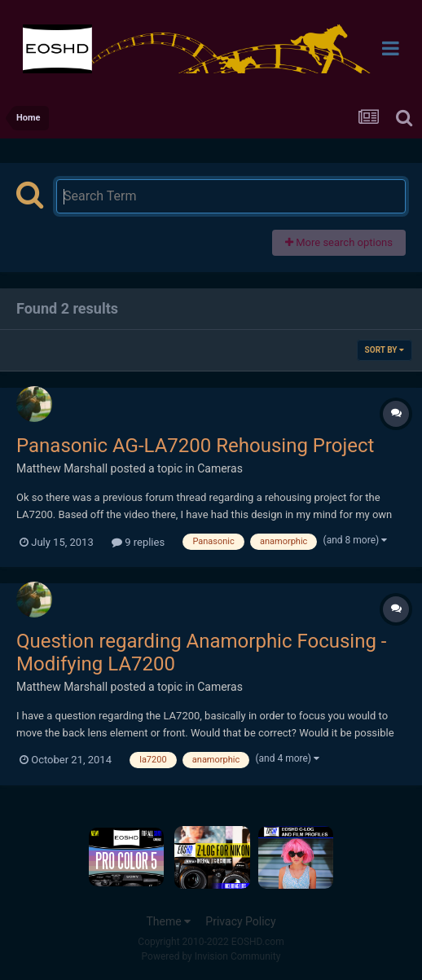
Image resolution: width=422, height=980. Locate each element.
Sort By (385, 350)
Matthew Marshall (62, 468)
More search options (339, 242)
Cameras (220, 468)
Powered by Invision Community (211, 956)
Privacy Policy (240, 921)
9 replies (138, 542)
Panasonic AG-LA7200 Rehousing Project (195, 446)
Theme (168, 921)
